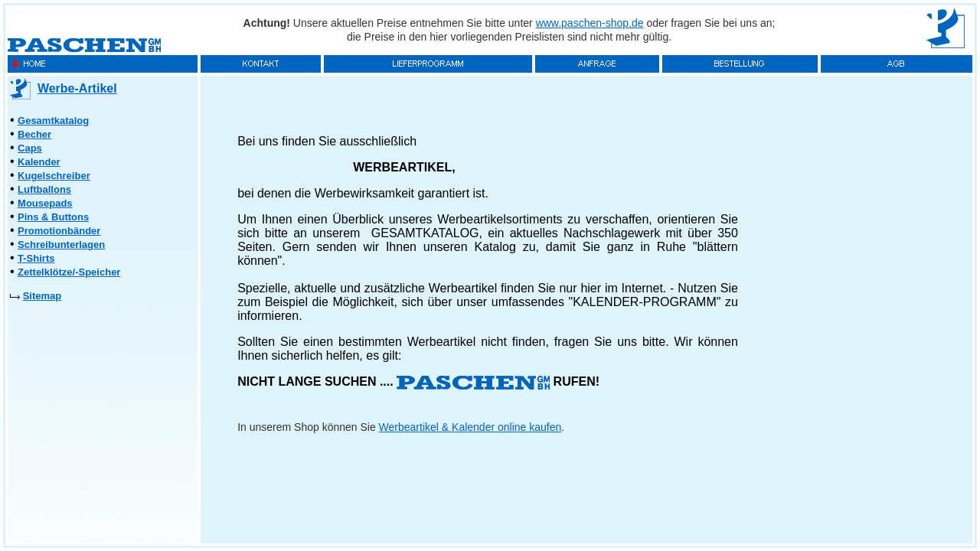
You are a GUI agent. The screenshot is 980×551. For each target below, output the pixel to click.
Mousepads (45, 203)
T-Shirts (36, 258)
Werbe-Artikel (77, 88)
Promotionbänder (59, 231)
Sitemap (42, 296)
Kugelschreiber (54, 176)
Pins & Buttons (53, 217)
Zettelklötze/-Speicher (69, 272)
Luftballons (44, 189)
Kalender (39, 162)
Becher (34, 134)
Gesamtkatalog (53, 121)
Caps (30, 148)
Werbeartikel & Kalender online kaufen (470, 427)
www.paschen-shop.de (590, 23)
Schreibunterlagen (61, 245)
